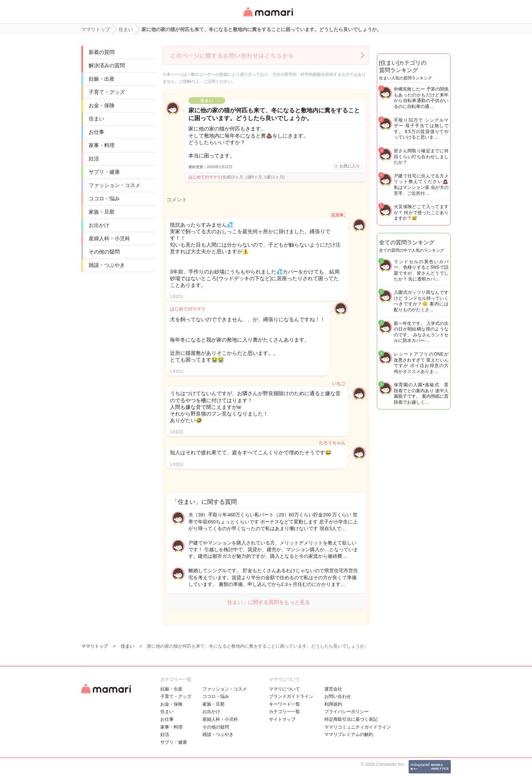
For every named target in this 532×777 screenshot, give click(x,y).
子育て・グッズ (107, 92)
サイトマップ (282, 719)
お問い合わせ (338, 696)
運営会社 (333, 689)
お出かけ (99, 225)
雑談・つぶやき (107, 265)
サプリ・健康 (104, 172)
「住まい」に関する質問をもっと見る (266, 602)
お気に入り (350, 166)
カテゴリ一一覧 (284, 712)
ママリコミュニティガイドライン (358, 727)
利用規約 (333, 704)
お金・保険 (102, 105)
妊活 (94, 159)
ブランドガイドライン (291, 696)
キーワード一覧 (284, 704)
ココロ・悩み (104, 199)
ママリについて (284, 689)
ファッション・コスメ (115, 185)
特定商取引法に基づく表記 (351, 719)
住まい (96, 119)
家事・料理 (102, 145)
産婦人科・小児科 (109, 238)
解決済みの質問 (107, 65)
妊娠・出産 (102, 79)
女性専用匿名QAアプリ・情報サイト (268, 17)
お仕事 (96, 132)
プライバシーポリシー (347, 712)
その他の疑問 (104, 252)
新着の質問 (102, 52)
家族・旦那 (102, 212)
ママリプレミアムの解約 (349, 734)
